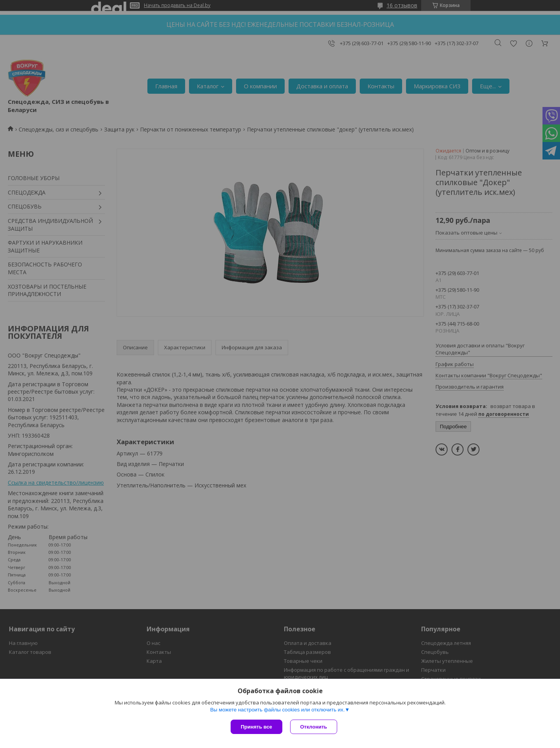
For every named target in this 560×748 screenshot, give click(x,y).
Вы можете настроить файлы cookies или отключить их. (277, 710)
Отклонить (314, 727)
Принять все (256, 727)
